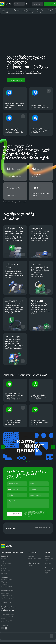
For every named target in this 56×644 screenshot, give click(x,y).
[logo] (6, 4)
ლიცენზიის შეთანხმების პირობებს (36, 513)
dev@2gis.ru (11, 529)
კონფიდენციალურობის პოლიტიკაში (35, 515)
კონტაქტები (50, 10)
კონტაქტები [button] (37, 4)
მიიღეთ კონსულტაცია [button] (16, 80)
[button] (3, 448)
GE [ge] (28, 4)
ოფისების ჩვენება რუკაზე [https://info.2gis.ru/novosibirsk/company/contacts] (43, 528)
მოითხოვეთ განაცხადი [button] (14, 514)
